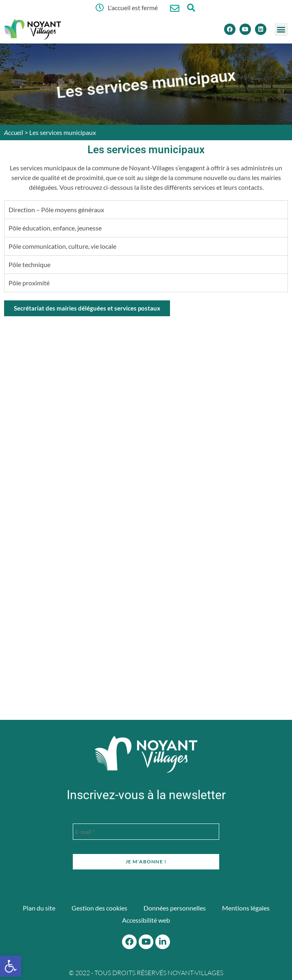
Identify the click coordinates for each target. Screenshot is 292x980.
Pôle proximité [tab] (29, 283)
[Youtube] (245, 29)
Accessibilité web (146, 920)
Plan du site (39, 908)
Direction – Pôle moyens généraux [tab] (56, 210)
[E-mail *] (146, 832)
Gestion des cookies (99, 908)
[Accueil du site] (146, 754)
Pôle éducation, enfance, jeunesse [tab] (55, 228)
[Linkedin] (261, 29)
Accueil (14, 132)
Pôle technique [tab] (29, 264)
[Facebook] (230, 29)
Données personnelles (175, 908)
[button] (281, 29)
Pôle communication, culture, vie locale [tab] (62, 246)
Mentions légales (246, 908)
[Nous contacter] (175, 8)
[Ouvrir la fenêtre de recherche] (191, 8)
